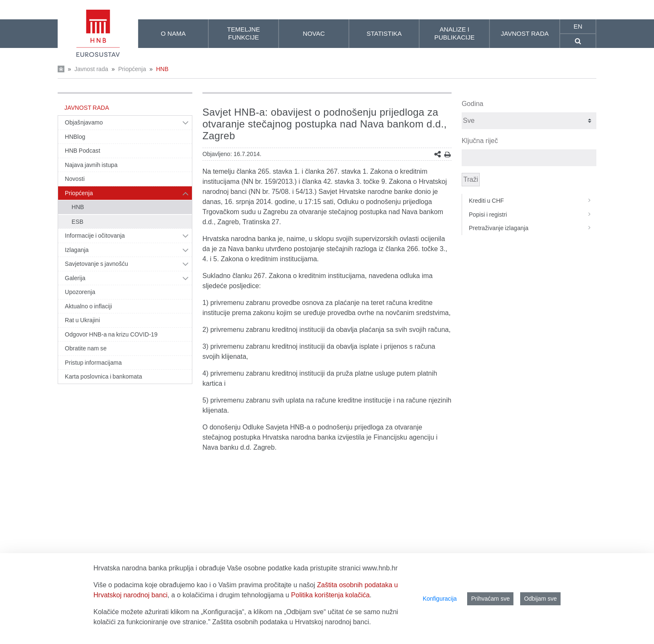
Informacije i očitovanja (95, 236)
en (578, 26)
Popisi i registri (533, 215)
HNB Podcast (82, 151)
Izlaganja (77, 250)
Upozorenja (80, 292)
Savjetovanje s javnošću (96, 264)
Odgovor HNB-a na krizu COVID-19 (111, 334)
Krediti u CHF (533, 201)
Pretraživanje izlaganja (533, 228)
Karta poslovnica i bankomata (104, 376)
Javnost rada (91, 69)
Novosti (75, 179)
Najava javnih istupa (91, 165)
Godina (473, 104)
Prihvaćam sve (490, 599)
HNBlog (75, 137)
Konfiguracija (440, 599)
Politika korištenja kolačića (331, 595)
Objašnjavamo (84, 122)
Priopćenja (132, 69)
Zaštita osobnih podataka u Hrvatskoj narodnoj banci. (291, 622)
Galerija (75, 278)
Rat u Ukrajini (82, 320)
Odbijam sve (540, 599)
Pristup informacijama (93, 363)
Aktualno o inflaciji (88, 306)
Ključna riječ (480, 141)
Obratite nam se (86, 348)
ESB (77, 222)
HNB (162, 69)
